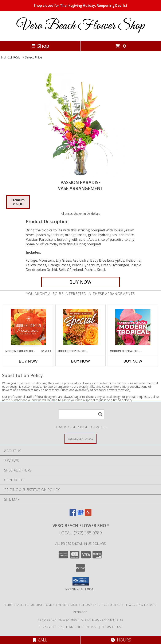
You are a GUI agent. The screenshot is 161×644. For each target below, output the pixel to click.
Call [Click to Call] (40, 640)
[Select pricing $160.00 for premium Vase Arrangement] (18, 202)
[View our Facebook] (73, 514)
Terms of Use (112, 627)
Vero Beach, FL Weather (58, 620)
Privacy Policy (50, 627)
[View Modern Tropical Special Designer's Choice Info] (81, 327)
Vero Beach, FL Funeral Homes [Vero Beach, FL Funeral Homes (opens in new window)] (30, 605)
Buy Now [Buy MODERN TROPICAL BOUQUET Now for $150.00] (28, 361)
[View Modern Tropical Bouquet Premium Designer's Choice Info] (28, 327)
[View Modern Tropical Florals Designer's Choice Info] (133, 327)
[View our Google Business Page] (80, 514)
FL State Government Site (102, 620)
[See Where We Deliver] (80, 438)
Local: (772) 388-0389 (80, 533)
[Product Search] (81, 414)
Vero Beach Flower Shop (80, 26)
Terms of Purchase (82, 627)
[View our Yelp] (88, 514)
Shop (40, 46)
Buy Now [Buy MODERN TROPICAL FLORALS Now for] (133, 361)
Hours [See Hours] (121, 640)
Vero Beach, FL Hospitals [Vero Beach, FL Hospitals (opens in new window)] (79, 605)
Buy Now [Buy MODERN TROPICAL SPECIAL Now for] (80, 361)
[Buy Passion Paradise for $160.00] (80, 282)
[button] (81, 581)
